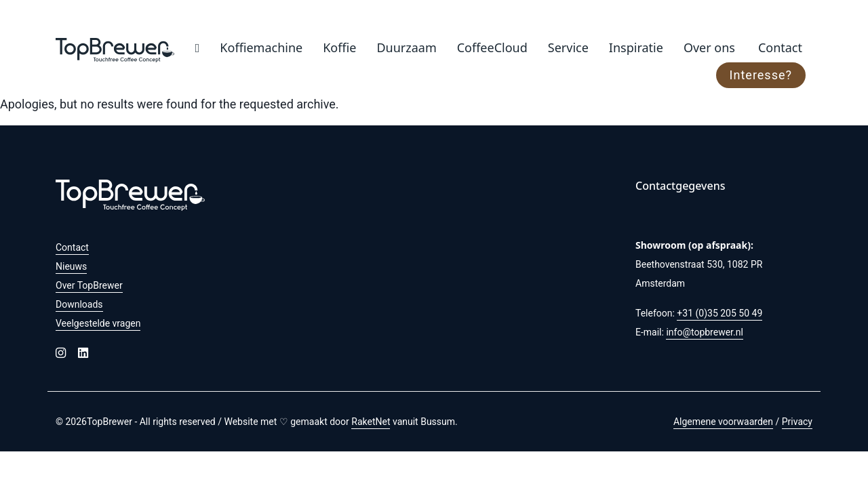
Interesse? (761, 75)
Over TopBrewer (89, 285)
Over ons (709, 47)
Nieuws (71, 266)
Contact (780, 47)
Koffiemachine (261, 47)
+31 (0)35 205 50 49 (719, 313)
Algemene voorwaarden (723, 422)
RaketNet (371, 422)
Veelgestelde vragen (98, 323)
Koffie (339, 47)
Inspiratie (636, 47)
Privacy (797, 422)
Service (568, 47)
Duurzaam (406, 47)
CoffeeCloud (492, 47)
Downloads (79, 304)
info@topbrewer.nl (704, 332)
